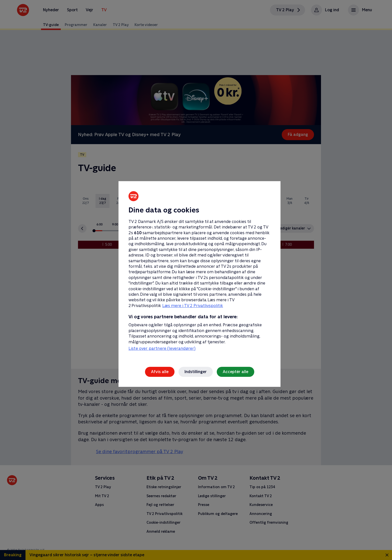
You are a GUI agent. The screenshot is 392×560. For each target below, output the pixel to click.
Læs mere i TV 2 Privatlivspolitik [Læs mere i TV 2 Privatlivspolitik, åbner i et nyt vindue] (193, 306)
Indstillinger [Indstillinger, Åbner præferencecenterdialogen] (196, 372)
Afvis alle (160, 372)
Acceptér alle (235, 372)
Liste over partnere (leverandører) (162, 348)
